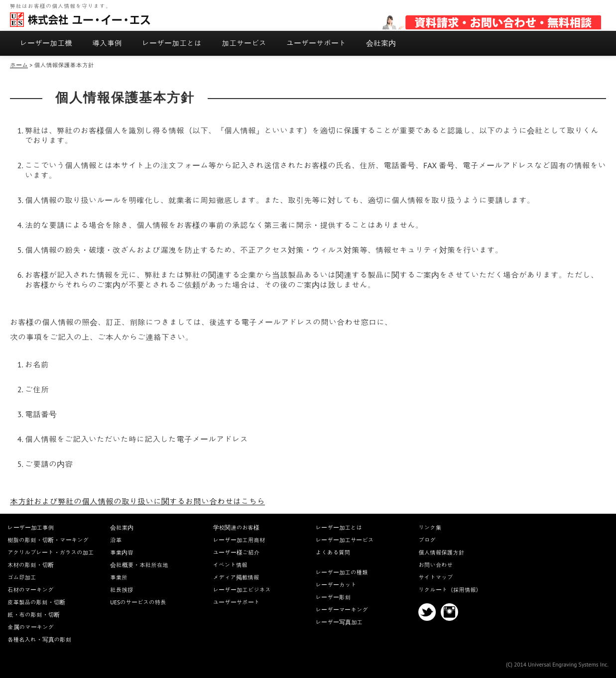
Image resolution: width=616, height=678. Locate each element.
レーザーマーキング (342, 610)
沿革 (116, 540)
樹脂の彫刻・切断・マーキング (48, 540)
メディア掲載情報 (236, 577)
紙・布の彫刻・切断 (34, 615)
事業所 (119, 577)
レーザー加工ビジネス (242, 590)
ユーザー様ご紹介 (237, 552)
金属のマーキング (31, 627)
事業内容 (122, 552)
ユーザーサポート (316, 43)
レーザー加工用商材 (239, 540)
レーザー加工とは (172, 43)
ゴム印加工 (22, 577)
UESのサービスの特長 (138, 602)
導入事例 (107, 43)
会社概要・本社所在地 (139, 565)
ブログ (427, 540)
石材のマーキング (31, 590)
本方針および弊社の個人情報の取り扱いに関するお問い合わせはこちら (137, 501)
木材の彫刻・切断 (31, 565)
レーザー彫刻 (333, 597)
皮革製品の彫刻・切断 (36, 602)
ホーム (19, 65)
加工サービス (244, 43)
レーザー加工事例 (31, 527)
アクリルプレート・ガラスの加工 (51, 552)
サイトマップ (435, 577)
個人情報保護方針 (441, 552)
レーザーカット (336, 585)
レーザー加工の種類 (342, 572)
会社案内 (381, 43)
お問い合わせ (435, 565)
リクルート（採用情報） (450, 590)
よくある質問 (333, 552)
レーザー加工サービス (345, 540)
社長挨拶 (122, 590)
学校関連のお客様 (237, 527)
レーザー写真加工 (339, 622)
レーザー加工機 (46, 43)
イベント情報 (230, 565)
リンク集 (430, 527)
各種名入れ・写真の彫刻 (39, 639)
